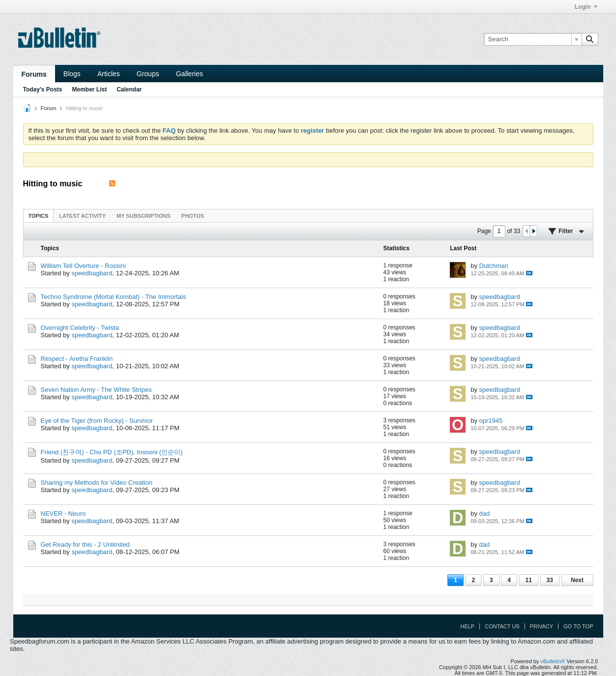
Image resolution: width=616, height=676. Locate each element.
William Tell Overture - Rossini (83, 266)
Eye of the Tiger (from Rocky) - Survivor (97, 421)
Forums (34, 74)
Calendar (129, 89)
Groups (148, 74)
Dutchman (494, 266)
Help (467, 626)
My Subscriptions (144, 216)
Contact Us (502, 626)
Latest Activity (82, 216)
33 (550, 580)
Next (577, 580)
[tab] (39, 216)
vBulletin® (553, 661)
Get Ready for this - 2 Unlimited (85, 544)
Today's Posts (43, 89)
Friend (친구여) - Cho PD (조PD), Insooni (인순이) (112, 452)
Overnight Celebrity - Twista (80, 328)
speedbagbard (92, 273)
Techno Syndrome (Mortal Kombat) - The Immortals (114, 297)
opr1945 (491, 421)
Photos (193, 216)
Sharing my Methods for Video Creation (97, 483)
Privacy (542, 626)
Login (586, 7)
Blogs (72, 74)
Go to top (578, 626)
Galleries (190, 74)
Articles (109, 74)
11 (529, 580)
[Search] (533, 39)
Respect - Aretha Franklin (77, 359)
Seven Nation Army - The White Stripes (96, 390)
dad (485, 514)
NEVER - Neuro (63, 514)
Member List (90, 89)
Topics (39, 216)
